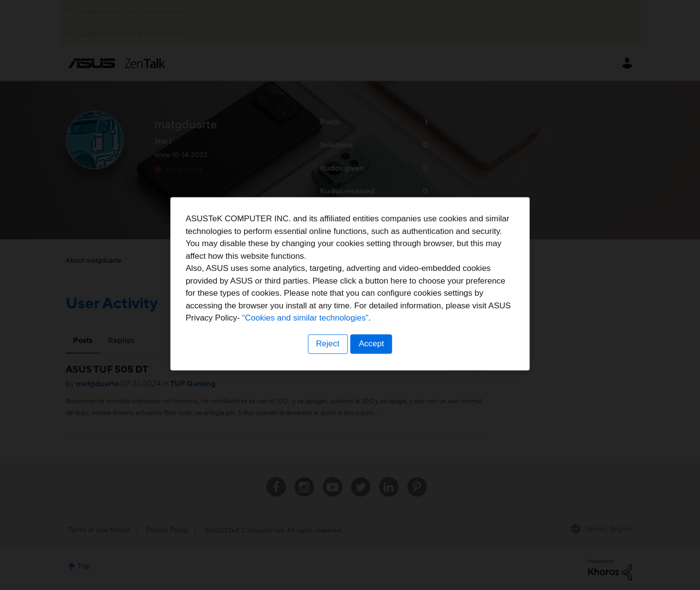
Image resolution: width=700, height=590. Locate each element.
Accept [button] (372, 355)
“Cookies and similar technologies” (380, 330)
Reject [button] (327, 355)
